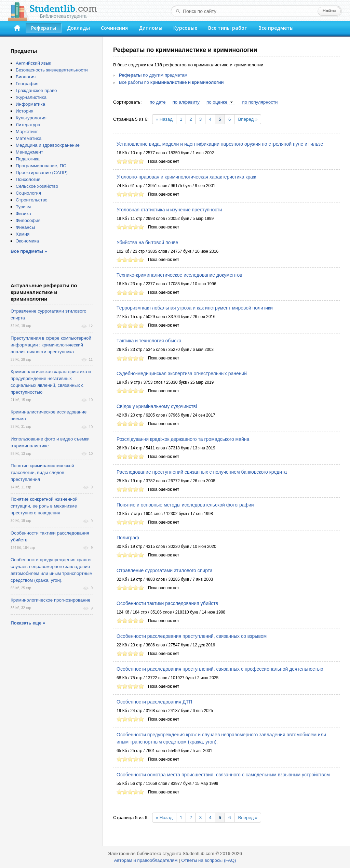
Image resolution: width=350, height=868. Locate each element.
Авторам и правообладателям (146, 860)
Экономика (27, 241)
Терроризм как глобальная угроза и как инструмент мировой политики (195, 308)
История (25, 111)
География (27, 84)
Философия (28, 220)
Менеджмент (29, 152)
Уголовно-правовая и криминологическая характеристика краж (186, 177)
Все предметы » (29, 251)
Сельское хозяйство (37, 186)
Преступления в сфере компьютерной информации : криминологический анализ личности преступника (51, 345)
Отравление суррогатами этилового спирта (165, 570)
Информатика (30, 104)
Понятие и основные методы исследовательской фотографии (185, 505)
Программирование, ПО (41, 166)
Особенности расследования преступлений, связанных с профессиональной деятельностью (220, 669)
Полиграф (128, 538)
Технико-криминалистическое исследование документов (179, 275)
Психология (28, 179)
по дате (158, 102)
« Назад (164, 119)
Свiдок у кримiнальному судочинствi (157, 406)
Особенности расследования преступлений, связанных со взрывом (192, 636)
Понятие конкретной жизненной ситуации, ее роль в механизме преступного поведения (44, 506)
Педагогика (28, 159)
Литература (28, 125)
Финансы (25, 227)
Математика (29, 138)
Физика (23, 214)
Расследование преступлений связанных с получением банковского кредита (202, 472)
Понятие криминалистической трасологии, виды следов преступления (42, 472)
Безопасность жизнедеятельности (52, 70)
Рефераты (44, 28)
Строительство (32, 200)
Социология (28, 193)
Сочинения (114, 28)
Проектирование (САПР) (42, 173)
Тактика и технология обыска (149, 341)
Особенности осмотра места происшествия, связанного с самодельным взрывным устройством (223, 775)
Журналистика (31, 97)
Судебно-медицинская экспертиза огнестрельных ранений (182, 373)
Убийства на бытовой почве (147, 242)
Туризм (23, 207)
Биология (26, 77)
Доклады (78, 28)
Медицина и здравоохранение (48, 145)
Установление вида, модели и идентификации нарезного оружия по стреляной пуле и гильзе (220, 144)
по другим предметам (153, 75)
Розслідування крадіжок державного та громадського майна (183, 439)
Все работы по (171, 82)
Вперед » (248, 119)
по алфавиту (186, 102)
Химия (23, 234)
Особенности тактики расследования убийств (167, 603)
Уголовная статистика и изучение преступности (169, 210)
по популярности (260, 102)
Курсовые (185, 28)
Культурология (31, 118)
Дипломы (151, 28)
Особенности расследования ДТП (154, 702)
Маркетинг (27, 131)
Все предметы (276, 28)
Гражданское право (36, 90)
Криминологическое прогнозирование (50, 600)
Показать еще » (28, 623)
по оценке (217, 102)
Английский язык (33, 63)
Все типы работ (228, 28)
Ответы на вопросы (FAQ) (208, 860)
